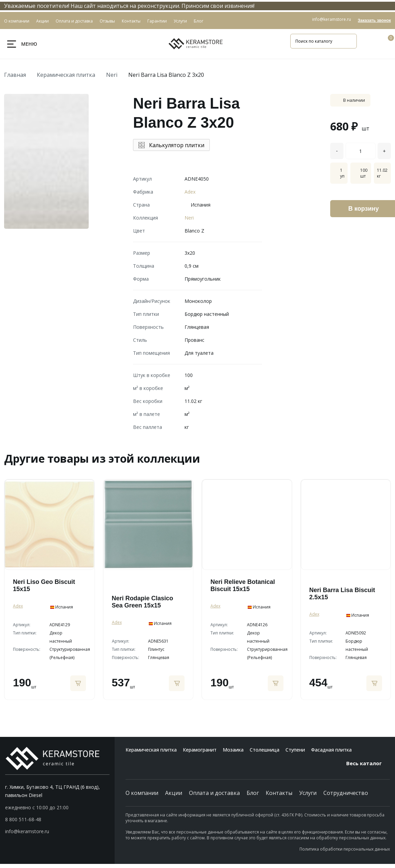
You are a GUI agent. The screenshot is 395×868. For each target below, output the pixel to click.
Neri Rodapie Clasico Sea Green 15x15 (143, 602)
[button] (57, 820)
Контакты (279, 793)
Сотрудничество (346, 793)
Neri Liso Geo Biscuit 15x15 (44, 585)
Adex (190, 192)
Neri (112, 75)
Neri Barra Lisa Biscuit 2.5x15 (342, 594)
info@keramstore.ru (332, 19)
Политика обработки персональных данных (345, 849)
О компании (142, 793)
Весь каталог (368, 763)
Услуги (308, 793)
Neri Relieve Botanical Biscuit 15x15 (243, 585)
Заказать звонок (374, 20)
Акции (174, 793)
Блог (253, 793)
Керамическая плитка (66, 75)
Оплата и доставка (214, 793)
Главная (15, 75)
